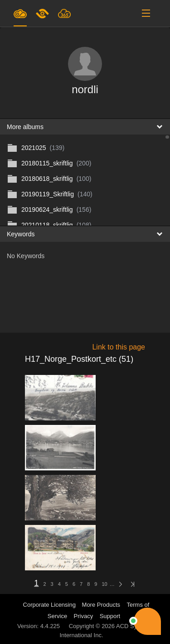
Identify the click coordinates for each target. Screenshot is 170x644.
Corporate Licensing (50, 605)
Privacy (84, 616)
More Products (101, 605)
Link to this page (119, 347)
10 (104, 584)
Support (110, 616)
